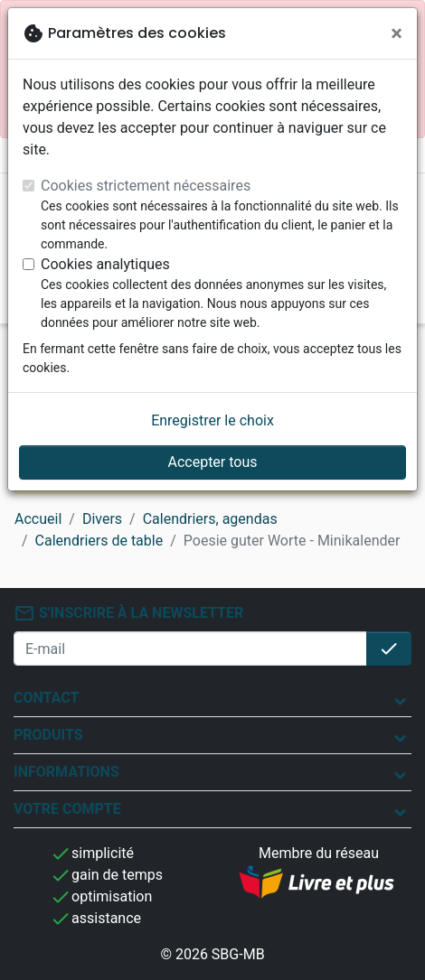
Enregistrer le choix (212, 420)
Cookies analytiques (105, 264)
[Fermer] (397, 33)
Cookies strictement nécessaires (146, 186)
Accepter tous (212, 462)
